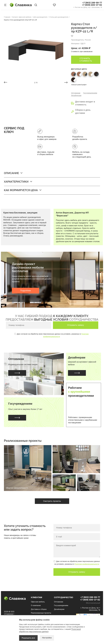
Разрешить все (28, 638)
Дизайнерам (76, 95)
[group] (36, 50)
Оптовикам (76, 93)
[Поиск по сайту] (36, 5)
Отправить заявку (75, 325)
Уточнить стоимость (86, 60)
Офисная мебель (38, 602)
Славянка (21, 5)
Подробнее (26, 291)
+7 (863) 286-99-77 (92, 3)
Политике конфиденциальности (87, 564)
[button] (6, 82)
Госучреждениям (90, 93)
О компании (36, 605)
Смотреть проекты (52, 501)
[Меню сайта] (5, 5)
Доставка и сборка (39, 609)
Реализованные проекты (41, 613)
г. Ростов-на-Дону (88, 7)
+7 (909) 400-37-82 (92, 5)
